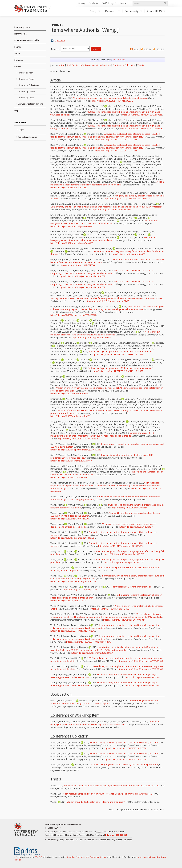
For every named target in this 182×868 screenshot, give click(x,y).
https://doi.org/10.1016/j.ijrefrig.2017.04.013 (71, 461)
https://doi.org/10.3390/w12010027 (136, 527)
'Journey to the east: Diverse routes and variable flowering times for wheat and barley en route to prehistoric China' (106, 298)
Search (18, 47)
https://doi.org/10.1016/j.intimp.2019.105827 (124, 620)
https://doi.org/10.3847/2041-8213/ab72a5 (142, 115)
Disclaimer (60, 835)
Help (16, 110)
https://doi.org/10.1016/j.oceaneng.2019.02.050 (140, 661)
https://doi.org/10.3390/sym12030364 (129, 508)
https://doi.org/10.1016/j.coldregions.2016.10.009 (82, 276)
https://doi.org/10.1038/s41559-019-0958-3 (78, 439)
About (17, 53)
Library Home (20, 34)
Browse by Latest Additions (30, 104)
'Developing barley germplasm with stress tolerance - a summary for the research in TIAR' (105, 723)
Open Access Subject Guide (27, 40)
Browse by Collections (28, 85)
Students (94, 3)
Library (82, 3)
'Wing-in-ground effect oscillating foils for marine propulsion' (96, 802)
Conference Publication (124, 65)
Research (113, 11)
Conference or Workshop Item (96, 65)
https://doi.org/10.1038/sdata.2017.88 (68, 188)
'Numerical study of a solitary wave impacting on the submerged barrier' (124, 742)
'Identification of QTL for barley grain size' (132, 587)
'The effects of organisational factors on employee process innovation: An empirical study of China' (111, 786)
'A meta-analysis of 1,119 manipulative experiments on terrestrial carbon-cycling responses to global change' (102, 434)
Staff (104, 3)
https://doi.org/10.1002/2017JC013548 (78, 265)
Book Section (73, 65)
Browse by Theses (27, 91)
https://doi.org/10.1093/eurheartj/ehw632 (70, 394)
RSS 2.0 (160, 49)
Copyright (49, 835)
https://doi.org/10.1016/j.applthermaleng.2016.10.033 (76, 450)
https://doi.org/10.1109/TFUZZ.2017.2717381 (116, 140)
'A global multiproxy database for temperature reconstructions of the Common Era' (107, 183)
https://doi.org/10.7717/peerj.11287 (80, 590)
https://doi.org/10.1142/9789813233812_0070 (125, 748)
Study (95, 11)
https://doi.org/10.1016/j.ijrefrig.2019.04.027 (92, 653)
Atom (137, 49)
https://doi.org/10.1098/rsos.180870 (128, 254)
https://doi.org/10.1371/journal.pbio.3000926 (72, 226)
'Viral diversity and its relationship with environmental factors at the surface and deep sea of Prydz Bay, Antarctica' (106, 207)
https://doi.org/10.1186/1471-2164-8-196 (110, 609)
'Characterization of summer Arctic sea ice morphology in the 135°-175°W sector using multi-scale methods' (102, 272)
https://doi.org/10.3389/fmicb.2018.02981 (111, 210)
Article (62, 65)
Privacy (69, 835)
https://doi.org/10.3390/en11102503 (143, 677)
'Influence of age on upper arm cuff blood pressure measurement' (120, 351)
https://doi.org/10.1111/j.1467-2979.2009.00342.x (127, 199)
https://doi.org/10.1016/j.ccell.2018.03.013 (70, 477)
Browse (18, 67)
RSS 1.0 (148, 49)
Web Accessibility (82, 835)
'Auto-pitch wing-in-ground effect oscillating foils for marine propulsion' (124, 764)
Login (21, 130)
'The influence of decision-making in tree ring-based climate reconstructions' (110, 98)
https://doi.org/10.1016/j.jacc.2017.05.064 (91, 338)
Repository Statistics (28, 137)
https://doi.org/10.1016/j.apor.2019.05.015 (124, 554)
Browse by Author (26, 79)
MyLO (113, 3)
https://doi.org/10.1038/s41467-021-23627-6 (112, 101)
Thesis (141, 65)
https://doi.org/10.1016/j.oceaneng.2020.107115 (73, 581)
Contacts (124, 3)
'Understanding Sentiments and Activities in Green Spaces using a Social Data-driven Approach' (104, 702)
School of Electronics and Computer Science (86, 857)
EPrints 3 (38, 857)
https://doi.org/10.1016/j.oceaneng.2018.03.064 (73, 538)
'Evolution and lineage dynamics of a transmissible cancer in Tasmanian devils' (104, 222)
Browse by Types (26, 98)
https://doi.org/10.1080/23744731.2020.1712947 (73, 631)
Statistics (19, 60)
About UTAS (156, 11)
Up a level (60, 41)
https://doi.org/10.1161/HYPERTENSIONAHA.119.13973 (117, 354)
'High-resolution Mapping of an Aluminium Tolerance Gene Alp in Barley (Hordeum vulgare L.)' (108, 794)
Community (133, 11)
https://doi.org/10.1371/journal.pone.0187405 (108, 301)
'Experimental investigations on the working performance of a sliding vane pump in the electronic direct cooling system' (105, 626)
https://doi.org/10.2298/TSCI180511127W (70, 519)
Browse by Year (25, 73)
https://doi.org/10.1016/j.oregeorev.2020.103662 (73, 315)
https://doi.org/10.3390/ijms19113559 (68, 601)
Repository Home (22, 27)
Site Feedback (97, 835)
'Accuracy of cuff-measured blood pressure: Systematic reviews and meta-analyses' (106, 333)
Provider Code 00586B (111, 832)
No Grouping (119, 60)
